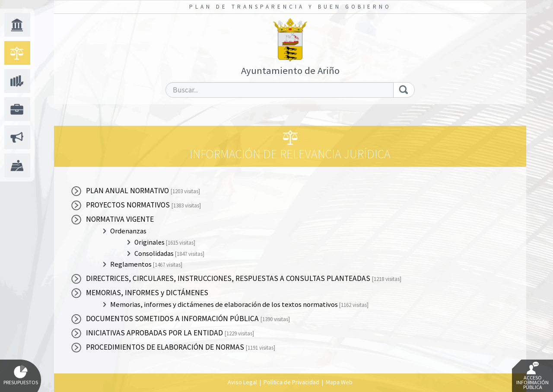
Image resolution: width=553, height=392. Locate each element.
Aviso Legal (242, 382)
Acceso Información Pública (532, 376)
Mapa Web (339, 382)
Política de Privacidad (291, 382)
